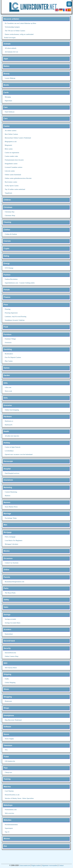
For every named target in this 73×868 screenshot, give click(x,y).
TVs (6, 750)
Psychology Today (11, 518)
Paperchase (8, 101)
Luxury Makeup (10, 78)
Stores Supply (9, 739)
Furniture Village (10, 339)
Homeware (8, 701)
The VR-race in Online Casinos (15, 31)
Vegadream (8, 193)
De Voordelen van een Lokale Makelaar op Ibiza (20, 23)
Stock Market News (11, 507)
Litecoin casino (10, 171)
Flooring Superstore (11, 313)
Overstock (8, 342)
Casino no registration (12, 152)
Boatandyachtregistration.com (15, 582)
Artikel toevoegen (10, 37)
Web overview (10, 813)
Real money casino (11, 182)
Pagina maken (36, 865)
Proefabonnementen (11, 824)
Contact (61, 865)
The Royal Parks (10, 593)
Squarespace (9, 828)
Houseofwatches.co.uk (12, 795)
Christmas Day (10, 212)
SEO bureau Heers (11, 668)
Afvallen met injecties (12, 436)
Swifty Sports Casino (12, 186)
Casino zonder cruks (11, 156)
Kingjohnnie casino (11, 164)
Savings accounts (10, 619)
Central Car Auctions (12, 563)
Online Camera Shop (12, 656)
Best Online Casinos (11, 134)
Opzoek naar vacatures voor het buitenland (19, 454)
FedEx (7, 679)
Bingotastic (9, 145)
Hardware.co (9, 421)
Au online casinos (11, 130)
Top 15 (7, 832)
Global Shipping (10, 682)
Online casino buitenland (13, 175)
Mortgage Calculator (12, 544)
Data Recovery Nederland (13, 720)
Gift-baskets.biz (10, 761)
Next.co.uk (8, 391)
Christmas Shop (10, 215)
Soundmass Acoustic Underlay (15, 320)
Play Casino (9, 361)
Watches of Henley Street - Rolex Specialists (19, 798)
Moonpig (8, 97)
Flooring (8, 309)
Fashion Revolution (11, 279)
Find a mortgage (10, 537)
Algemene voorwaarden (50, 865)
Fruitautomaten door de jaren (14, 160)
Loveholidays (9, 451)
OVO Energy (9, 268)
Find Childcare (10, 112)
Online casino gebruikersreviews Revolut (18, 178)
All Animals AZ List (11, 52)
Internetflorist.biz (10, 653)
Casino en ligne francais (13, 447)
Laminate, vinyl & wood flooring (16, 316)
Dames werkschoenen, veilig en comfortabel (19, 34)
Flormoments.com (11, 809)
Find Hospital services (12, 473)
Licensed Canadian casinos (14, 167)
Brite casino (9, 149)
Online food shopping (12, 410)
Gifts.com (8, 387)
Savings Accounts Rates (13, 623)
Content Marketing (11, 492)
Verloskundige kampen (12, 27)
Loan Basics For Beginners (14, 540)
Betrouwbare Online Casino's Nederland (18, 138)
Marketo (8, 496)
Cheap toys (8, 772)
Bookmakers (9, 354)
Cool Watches (9, 791)
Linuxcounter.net (25, 865)
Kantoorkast (9, 634)
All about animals (11, 48)
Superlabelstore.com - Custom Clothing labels (20, 283)
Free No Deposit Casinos (13, 357)
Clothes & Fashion (11, 234)
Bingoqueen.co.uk (11, 141)
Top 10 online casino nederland (15, 189)
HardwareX (9, 425)
